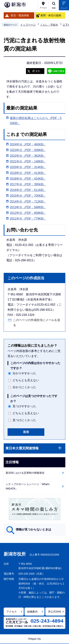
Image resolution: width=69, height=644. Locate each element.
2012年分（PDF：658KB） (28, 213)
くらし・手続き (49, 25)
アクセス (12, 612)
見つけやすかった (24, 406)
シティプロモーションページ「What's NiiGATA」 (28, 486)
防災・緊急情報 (20, 15)
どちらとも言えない (26, 380)
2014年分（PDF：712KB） (28, 202)
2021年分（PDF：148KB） (28, 161)
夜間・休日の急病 (51, 15)
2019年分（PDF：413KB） (28, 173)
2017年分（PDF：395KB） (28, 184)
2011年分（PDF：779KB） (28, 219)
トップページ (28, 25)
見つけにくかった (24, 420)
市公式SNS (55, 612)
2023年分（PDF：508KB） (28, 150)
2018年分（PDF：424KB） (28, 179)
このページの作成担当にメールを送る (37, 323)
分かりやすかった (24, 373)
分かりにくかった (24, 387)
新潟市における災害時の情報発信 (25, 473)
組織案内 (32, 612)
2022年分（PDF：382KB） (28, 156)
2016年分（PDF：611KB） (28, 190)
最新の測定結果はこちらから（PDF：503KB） (36, 121)
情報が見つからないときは (33, 529)
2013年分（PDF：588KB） (28, 207)
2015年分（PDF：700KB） (28, 196)
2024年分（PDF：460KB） (28, 144)
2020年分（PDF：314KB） (28, 167)
